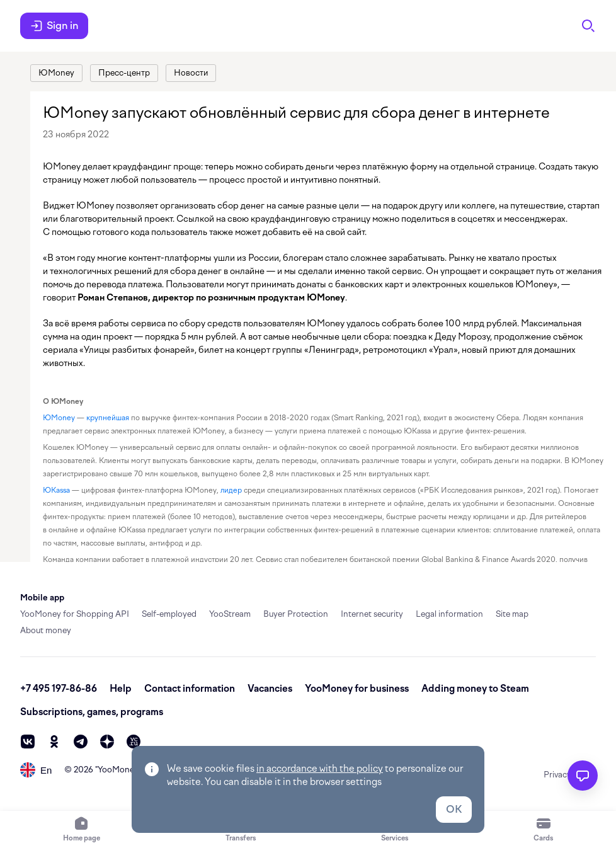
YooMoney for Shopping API (75, 614)
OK (454, 809)
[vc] (134, 742)
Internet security (372, 614)
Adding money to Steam (475, 689)
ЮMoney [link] (59, 418)
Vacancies (270, 689)
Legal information (449, 614)
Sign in (54, 26)
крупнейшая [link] (108, 418)
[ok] (54, 742)
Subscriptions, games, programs (92, 712)
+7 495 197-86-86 (59, 689)
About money (46, 630)
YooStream (230, 614)
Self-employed (169, 614)
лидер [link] (231, 490)
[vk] (28, 742)
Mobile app (42, 598)
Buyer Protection (296, 614)
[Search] (588, 26)
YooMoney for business (357, 689)
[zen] (107, 742)
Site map (512, 614)
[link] (56, 73)
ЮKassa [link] (56, 490)
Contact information (190, 689)
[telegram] (81, 742)
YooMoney (118, 770)
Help (121, 689)
